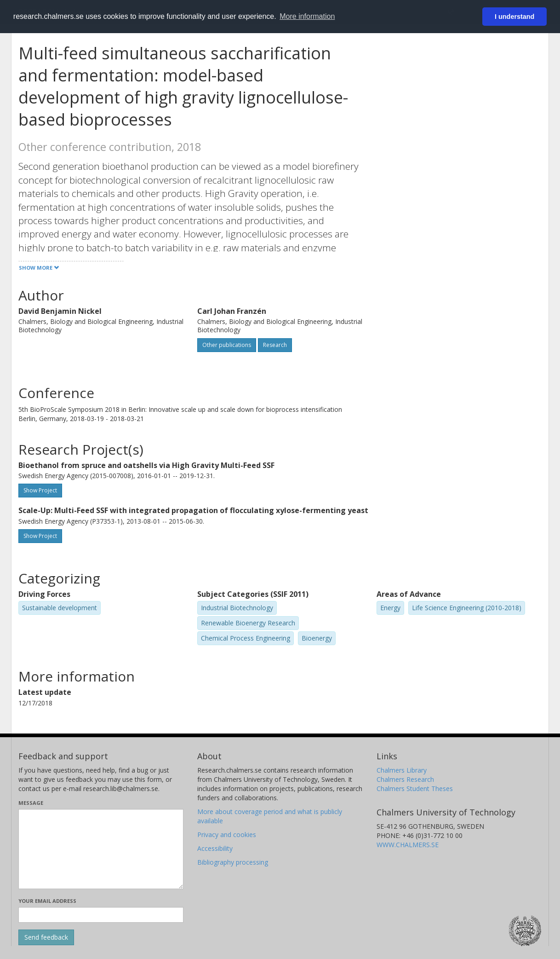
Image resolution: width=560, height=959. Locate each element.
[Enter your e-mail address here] (101, 915)
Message (31, 803)
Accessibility (215, 848)
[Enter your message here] (101, 849)
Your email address (47, 901)
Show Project (40, 490)
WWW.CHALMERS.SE (408, 845)
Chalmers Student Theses (415, 789)
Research (275, 345)
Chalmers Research (405, 779)
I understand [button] (514, 17)
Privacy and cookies (227, 835)
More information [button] (307, 16)
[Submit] (46, 937)
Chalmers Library (402, 770)
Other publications (227, 345)
